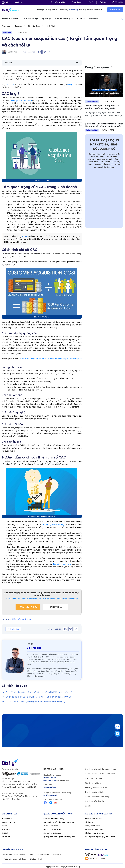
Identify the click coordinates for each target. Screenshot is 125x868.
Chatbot (33, 859)
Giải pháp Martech (52, 10)
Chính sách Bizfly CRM (95, 801)
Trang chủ (6, 26)
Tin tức (79, 19)
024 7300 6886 (50, 795)
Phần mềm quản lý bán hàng (15, 859)
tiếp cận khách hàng (62, 564)
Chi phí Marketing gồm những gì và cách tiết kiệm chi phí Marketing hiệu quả (39, 692)
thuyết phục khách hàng (21, 100)
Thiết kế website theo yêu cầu (13, 854)
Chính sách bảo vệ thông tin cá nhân (101, 769)
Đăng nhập (118, 2)
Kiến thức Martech (10, 19)
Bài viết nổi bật (31, 19)
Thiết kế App (58, 854)
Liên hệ (90, 2)
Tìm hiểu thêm (55, 607)
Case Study (64, 10)
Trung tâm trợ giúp (58, 2)
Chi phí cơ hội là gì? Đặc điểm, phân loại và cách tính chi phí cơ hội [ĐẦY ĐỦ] (39, 697)
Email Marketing (43, 854)
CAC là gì (10, 84)
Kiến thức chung (62, 19)
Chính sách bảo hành (94, 792)
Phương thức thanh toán (96, 787)
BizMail (25, 236)
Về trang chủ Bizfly (12, 2)
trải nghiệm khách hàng (53, 524)
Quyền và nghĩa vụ (93, 783)
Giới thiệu (40, 10)
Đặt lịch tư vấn (115, 10)
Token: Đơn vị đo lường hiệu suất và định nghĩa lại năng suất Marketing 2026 (103, 108)
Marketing (7, 32)
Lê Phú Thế (9, 52)
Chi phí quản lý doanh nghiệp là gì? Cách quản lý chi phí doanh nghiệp (36, 702)
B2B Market (98, 10)
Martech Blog (74, 10)
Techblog (19, 26)
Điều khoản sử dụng (94, 778)
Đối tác (103, 2)
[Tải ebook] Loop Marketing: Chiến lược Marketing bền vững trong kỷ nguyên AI (104, 126)
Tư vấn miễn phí (26, 607)
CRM (31, 854)
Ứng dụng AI (46, 19)
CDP (42, 859)
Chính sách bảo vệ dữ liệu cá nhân (100, 774)
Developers (93, 19)
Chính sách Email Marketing (97, 797)
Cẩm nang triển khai (86, 10)
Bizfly (70, 84)
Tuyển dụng (76, 2)
